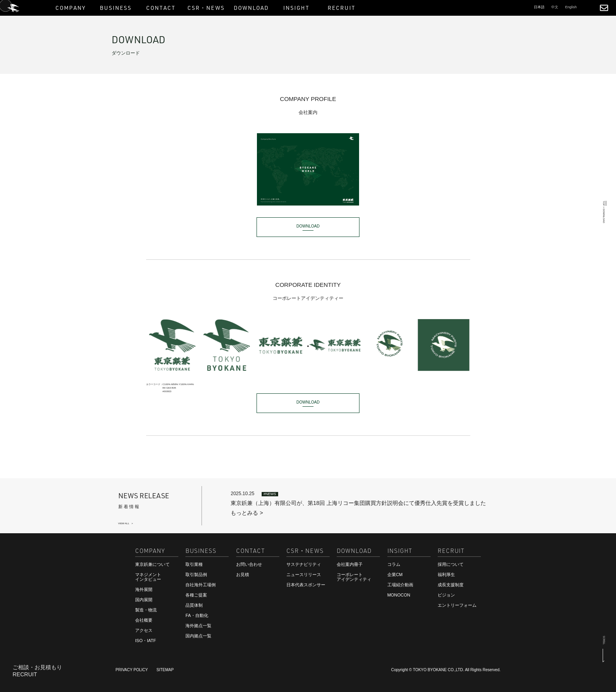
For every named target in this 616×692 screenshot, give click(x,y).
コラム (394, 564)
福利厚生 (446, 575)
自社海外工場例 (201, 585)
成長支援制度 (451, 585)
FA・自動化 (197, 615)
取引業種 (194, 564)
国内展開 (144, 600)
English (571, 7)
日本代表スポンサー (306, 585)
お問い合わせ (249, 564)
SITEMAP (165, 670)
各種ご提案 (196, 595)
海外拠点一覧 (198, 626)
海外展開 (144, 589)
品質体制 (194, 605)
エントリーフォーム (457, 605)
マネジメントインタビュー (148, 577)
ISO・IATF (146, 641)
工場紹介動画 (400, 585)
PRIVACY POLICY (132, 670)
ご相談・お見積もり (37, 668)
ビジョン (446, 595)
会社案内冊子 (350, 564)
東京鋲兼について (152, 564)
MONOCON (399, 595)
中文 (555, 7)
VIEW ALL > (126, 523)
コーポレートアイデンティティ (354, 577)
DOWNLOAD (308, 226)
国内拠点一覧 (198, 636)
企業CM (395, 575)
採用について (451, 564)
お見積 (243, 575)
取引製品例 (196, 575)
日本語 (539, 7)
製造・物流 (146, 610)
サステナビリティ (304, 564)
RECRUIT (25, 675)
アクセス (144, 630)
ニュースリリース (304, 575)
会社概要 (144, 620)
